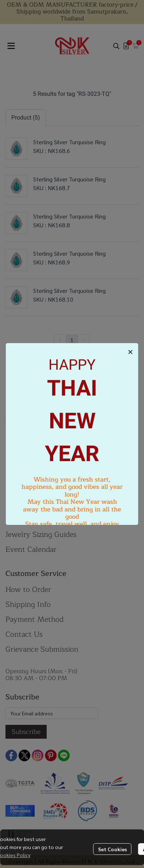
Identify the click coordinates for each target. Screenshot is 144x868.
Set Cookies (112, 849)
